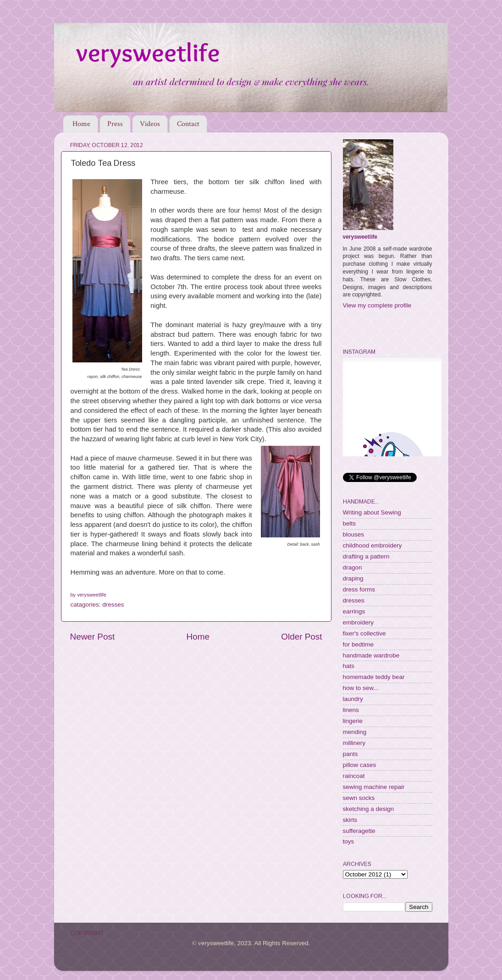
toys (349, 841)
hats (349, 666)
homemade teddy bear (374, 677)
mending (355, 732)
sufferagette (359, 831)
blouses (354, 534)
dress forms (359, 589)
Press (115, 124)
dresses (113, 605)
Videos (150, 124)
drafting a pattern (366, 556)
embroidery (359, 622)
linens (351, 710)
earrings (354, 611)
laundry (353, 699)
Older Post (301, 637)
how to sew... (361, 688)
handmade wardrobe (371, 655)
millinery (354, 743)
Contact (188, 124)
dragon (353, 567)
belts (350, 523)
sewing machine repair (374, 787)
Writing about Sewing (372, 512)
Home (81, 124)
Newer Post (93, 637)
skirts (350, 820)
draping (353, 578)
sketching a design (369, 809)
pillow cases (360, 765)
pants (350, 754)
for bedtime (359, 644)
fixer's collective (364, 633)
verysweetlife (360, 237)
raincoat (354, 776)
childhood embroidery (372, 545)
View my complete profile (377, 305)
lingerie (353, 721)
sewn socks (359, 798)
